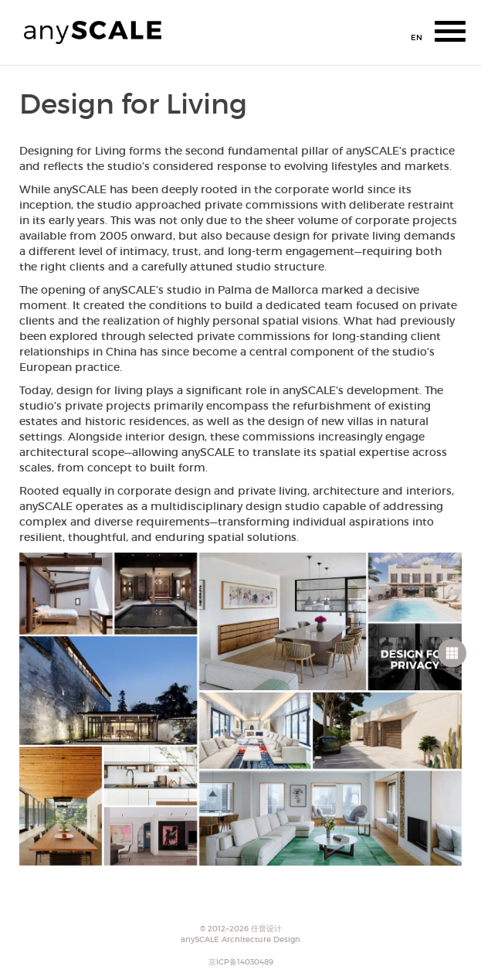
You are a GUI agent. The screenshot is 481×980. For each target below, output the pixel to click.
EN (417, 37)
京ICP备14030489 (241, 962)
